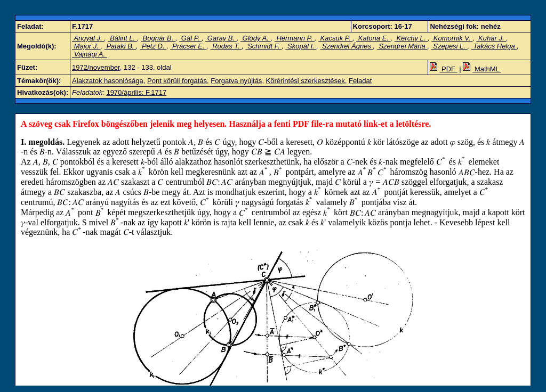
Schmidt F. (264, 46)
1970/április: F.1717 (136, 92)
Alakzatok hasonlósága (108, 81)
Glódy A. (256, 38)
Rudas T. (226, 46)
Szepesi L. (449, 46)
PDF (443, 69)
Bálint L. (123, 38)
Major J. (86, 46)
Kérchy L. (411, 38)
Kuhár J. (491, 38)
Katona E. (373, 38)
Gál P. (190, 38)
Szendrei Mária (402, 46)
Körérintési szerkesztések (306, 81)
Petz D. (153, 46)
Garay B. (221, 38)
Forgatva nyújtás (236, 81)
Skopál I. (301, 46)
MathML (482, 69)
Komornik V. (452, 38)
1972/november (96, 67)
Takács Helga (494, 46)
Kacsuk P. (335, 38)
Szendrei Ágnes (347, 46)
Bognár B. (158, 38)
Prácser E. (188, 46)
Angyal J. (88, 38)
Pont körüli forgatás (177, 81)
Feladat (360, 81)
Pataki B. (120, 46)
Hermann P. (295, 38)
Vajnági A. (90, 54)
